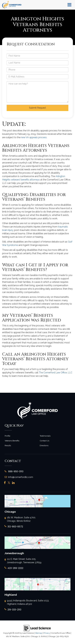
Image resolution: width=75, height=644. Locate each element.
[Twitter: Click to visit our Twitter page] (9, 483)
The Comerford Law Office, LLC (56, 373)
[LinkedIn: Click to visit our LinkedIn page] (13, 483)
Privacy (47, 633)
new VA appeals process (34, 137)
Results (8, 445)
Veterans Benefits (12, 441)
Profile (7, 436)
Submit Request (37, 108)
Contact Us (44, 441)
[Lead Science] (37, 628)
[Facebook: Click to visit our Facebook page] (5, 483)
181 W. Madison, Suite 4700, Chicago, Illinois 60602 (20, 519)
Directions (44, 445)
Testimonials (45, 436)
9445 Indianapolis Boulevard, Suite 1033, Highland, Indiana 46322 (27, 602)
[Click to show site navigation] (69, 5)
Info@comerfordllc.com (19, 477)
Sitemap (39, 633)
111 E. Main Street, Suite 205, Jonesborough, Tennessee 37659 (23, 561)
